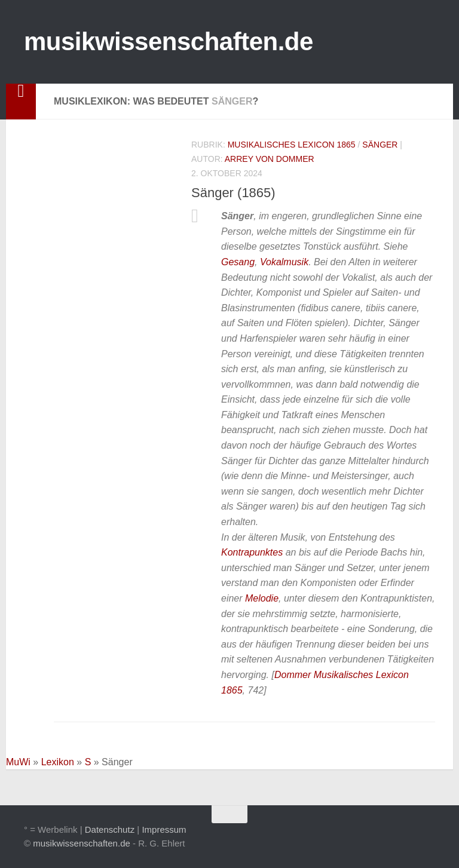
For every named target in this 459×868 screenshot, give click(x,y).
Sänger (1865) (233, 193)
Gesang (238, 262)
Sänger (380, 145)
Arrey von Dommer (270, 159)
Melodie (262, 598)
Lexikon (58, 762)
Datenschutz (110, 829)
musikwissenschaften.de (169, 42)
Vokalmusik (284, 262)
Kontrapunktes (252, 552)
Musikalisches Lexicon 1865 (292, 145)
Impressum (164, 829)
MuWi (18, 762)
